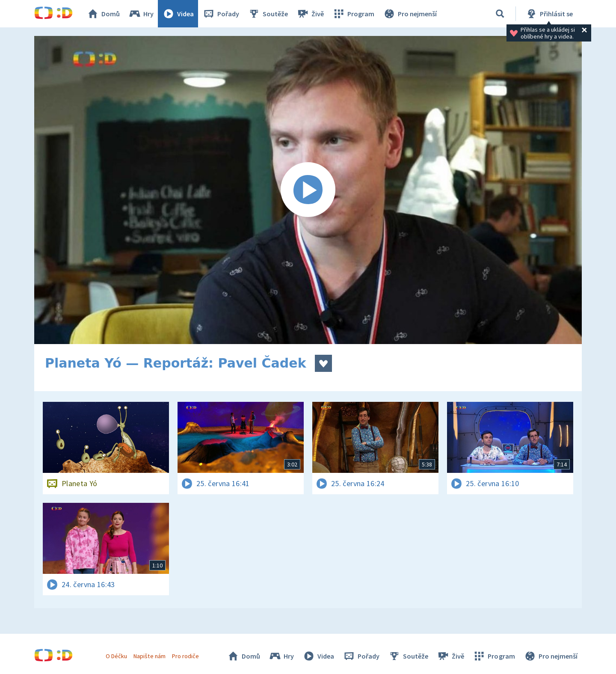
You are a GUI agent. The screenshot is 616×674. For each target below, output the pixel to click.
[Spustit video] (308, 190)
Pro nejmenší (410, 14)
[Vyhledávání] (500, 14)
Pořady (221, 14)
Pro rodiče (185, 656)
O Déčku (116, 656)
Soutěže (268, 14)
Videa (178, 14)
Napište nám (149, 656)
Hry (141, 14)
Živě (310, 14)
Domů (103, 14)
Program (353, 14)
